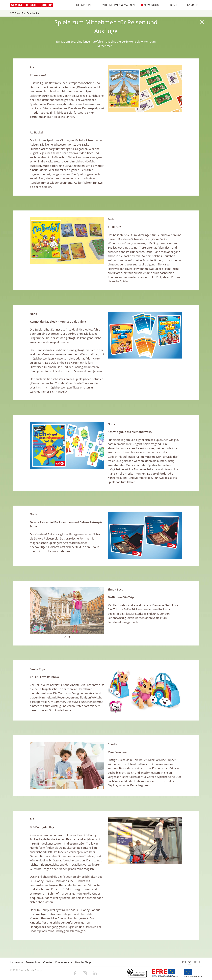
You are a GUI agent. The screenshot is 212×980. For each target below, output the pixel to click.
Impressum (16, 962)
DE (190, 962)
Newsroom (150, 5)
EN (184, 962)
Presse (172, 5)
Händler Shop (83, 962)
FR (195, 962)
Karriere (191, 5)
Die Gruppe (82, 5)
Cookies (48, 962)
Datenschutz (33, 962)
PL (200, 962)
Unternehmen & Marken (116, 5)
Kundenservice (64, 962)
